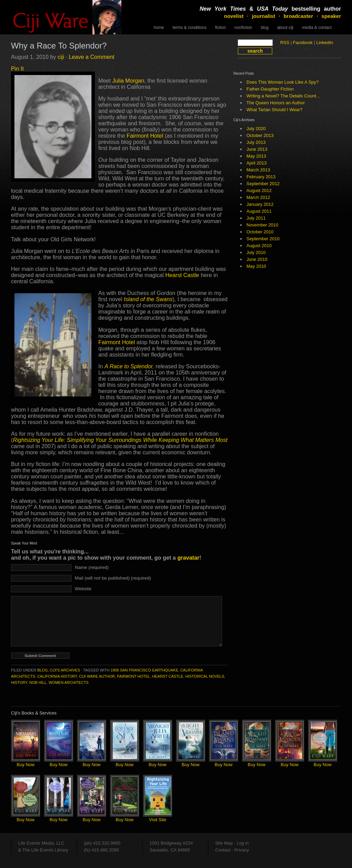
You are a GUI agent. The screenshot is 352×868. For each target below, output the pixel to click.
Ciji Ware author (97, 676)
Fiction (221, 28)
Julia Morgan (128, 81)
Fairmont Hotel (146, 136)
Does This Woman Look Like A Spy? (283, 82)
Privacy (242, 850)
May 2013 (256, 156)
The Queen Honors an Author (276, 103)
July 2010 (256, 252)
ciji (61, 57)
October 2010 (260, 232)
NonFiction (243, 28)
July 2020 (256, 129)
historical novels (205, 676)
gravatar (188, 558)
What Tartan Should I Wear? (274, 110)
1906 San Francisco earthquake (145, 670)
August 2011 (259, 211)
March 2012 (258, 197)
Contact (223, 850)
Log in (243, 843)
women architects (68, 682)
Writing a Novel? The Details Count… (284, 96)
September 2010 (263, 239)
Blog (265, 28)
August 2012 (259, 190)
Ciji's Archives (65, 670)
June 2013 (257, 149)
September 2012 (263, 184)
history (19, 682)
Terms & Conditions (190, 28)
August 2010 (259, 246)
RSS (285, 43)
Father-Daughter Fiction (270, 89)
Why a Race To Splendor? (59, 46)
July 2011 (256, 218)
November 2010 (262, 225)
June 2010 (257, 259)
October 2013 (260, 135)
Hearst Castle (183, 275)
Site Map (224, 843)
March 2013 (258, 170)
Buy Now (25, 765)
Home (159, 28)
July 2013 (256, 142)
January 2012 (260, 204)
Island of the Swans (148, 299)
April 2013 (257, 163)
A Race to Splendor (128, 366)
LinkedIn (325, 43)
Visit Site (157, 820)
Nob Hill (38, 682)
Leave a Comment (92, 57)
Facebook (303, 43)
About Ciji (285, 28)
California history (57, 676)
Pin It (17, 68)
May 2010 (256, 266)
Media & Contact (317, 28)
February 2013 (261, 177)
